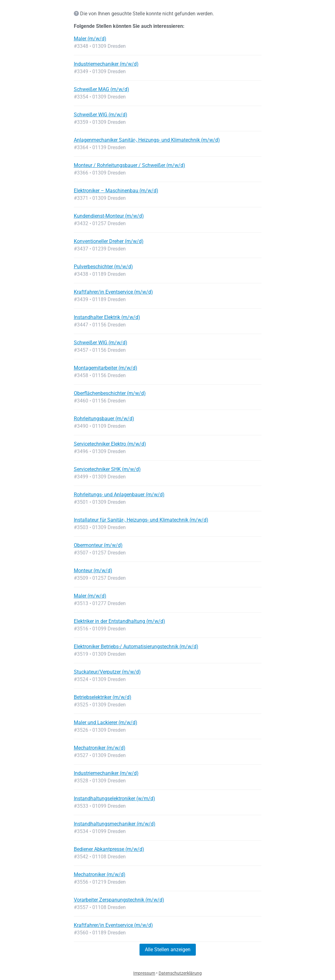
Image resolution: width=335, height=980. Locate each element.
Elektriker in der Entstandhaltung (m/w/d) (119, 621)
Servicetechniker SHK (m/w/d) (107, 469)
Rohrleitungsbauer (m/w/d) (104, 419)
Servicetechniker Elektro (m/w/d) (110, 444)
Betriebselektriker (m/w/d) (103, 697)
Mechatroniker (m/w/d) (100, 748)
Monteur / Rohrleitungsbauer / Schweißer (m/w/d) (129, 165)
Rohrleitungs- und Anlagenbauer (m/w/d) (119, 495)
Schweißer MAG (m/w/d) (102, 89)
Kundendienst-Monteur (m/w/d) (109, 216)
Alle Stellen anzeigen (168, 950)
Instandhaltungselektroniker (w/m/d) (114, 798)
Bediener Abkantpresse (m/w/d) (109, 849)
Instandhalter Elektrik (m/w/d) (107, 317)
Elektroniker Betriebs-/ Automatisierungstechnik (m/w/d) (136, 647)
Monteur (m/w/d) (93, 571)
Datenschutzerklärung (180, 973)
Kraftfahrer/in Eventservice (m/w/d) (113, 292)
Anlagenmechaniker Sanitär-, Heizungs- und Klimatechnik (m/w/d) (147, 140)
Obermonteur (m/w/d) (98, 545)
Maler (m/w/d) (90, 39)
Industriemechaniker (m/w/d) (106, 64)
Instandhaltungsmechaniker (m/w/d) (115, 824)
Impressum (144, 973)
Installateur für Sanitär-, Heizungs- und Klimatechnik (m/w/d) (141, 520)
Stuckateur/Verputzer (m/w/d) (107, 672)
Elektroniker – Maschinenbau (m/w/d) (116, 191)
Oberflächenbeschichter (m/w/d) (110, 393)
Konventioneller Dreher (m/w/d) (109, 241)
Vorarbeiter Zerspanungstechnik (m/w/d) (119, 900)
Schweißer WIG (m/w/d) (101, 115)
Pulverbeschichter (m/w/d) (103, 267)
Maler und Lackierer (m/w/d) (106, 722)
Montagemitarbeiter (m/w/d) (106, 368)
